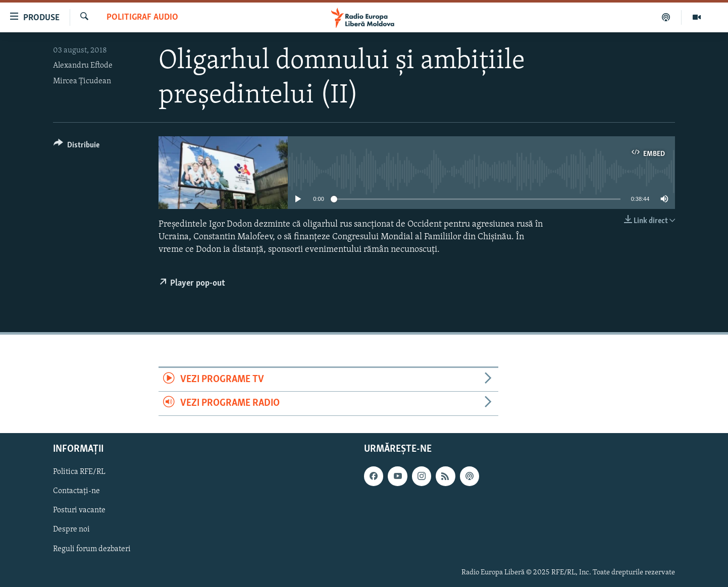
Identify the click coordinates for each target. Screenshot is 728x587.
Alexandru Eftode (83, 66)
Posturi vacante (79, 510)
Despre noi (71, 529)
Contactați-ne (76, 491)
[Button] (76, 147)
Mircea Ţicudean (82, 81)
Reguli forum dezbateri (92, 549)
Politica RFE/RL (79, 472)
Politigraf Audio (142, 17)
